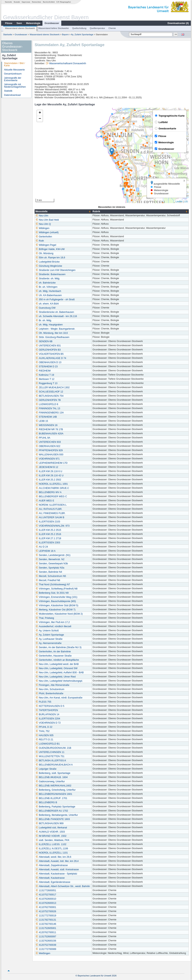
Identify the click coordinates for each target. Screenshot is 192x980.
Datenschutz (37, 2)
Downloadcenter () (178, 23)
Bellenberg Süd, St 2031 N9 (52, 593)
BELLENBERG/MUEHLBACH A (54, 765)
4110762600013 (46, 903)
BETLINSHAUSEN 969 (49, 823)
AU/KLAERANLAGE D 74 (51, 358)
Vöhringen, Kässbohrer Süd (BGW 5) (57, 605)
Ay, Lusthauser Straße (49, 639)
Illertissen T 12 (45, 379)
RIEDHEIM (43, 371)
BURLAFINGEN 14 (47, 714)
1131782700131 (46, 920)
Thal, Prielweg (45, 618)
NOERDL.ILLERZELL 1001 (52, 484)
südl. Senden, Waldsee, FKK (52, 840)
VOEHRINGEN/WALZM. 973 (52, 526)
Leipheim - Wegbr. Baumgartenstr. (55, 329)
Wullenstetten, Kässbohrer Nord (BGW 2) (59, 614)
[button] (112, 152)
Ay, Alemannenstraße (48, 643)
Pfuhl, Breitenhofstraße (49, 693)
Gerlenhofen (44, 237)
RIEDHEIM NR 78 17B (49, 429)
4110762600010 (46, 899)
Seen (19, 23)
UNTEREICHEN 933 (48, 442)
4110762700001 (46, 907)
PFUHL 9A (43, 438)
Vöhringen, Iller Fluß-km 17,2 (53, 622)
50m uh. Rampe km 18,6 (50, 258)
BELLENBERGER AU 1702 (52, 811)
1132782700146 (46, 924)
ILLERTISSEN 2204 (48, 719)
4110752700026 (46, 911)
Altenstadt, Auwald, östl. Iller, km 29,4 (57, 861)
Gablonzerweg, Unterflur (50, 781)
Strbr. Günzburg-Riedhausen (52, 337)
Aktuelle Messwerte (14, 70)
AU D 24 (42, 547)
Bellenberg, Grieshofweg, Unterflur (55, 790)
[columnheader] (63, 212)
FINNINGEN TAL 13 (48, 408)
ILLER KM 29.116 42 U (49, 476)
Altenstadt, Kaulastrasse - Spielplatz (56, 874)
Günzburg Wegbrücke (49, 266)
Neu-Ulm (42, 216)
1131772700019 (46, 916)
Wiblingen (42, 228)
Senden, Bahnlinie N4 (49, 572)
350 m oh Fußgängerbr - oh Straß (55, 299)
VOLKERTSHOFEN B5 (49, 354)
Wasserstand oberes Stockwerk (20, 28)
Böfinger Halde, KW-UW (50, 249)
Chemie (112, 28)
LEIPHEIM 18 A (45, 551)
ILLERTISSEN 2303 (48, 543)
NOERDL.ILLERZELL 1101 (52, 853)
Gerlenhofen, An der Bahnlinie (53, 652)
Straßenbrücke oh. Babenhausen (55, 312)
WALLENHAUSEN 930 (49, 455)
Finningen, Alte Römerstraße (52, 685)
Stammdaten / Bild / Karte (14, 64)
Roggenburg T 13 (46, 383)
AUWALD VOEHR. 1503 (50, 832)
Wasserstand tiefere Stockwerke (53, 28)
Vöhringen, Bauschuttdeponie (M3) (56, 601)
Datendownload (12, 95)
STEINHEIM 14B (46, 417)
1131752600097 (46, 937)
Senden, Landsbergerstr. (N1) (53, 555)
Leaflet (179, 202)
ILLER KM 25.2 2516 (48, 534)
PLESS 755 (43, 702)
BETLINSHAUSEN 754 (49, 396)
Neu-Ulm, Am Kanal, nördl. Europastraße (59, 698)
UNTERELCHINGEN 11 (50, 752)
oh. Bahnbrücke (45, 283)
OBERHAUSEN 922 (48, 446)
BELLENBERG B (46, 802)
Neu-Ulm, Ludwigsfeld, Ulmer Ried (55, 677)
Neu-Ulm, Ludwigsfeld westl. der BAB (57, 664)
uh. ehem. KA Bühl (47, 304)
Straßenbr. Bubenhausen (50, 274)
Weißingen (43, 953)
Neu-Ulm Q (43, 224)
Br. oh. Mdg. (44, 320)
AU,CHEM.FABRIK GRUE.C (52, 488)
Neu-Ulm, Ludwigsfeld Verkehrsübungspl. (59, 681)
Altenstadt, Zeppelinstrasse (52, 865)
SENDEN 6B (44, 341)
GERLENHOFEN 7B (48, 400)
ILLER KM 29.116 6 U (49, 471)
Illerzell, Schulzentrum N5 (51, 576)
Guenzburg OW (45, 308)
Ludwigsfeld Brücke (47, 262)
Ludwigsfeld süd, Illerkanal (51, 828)
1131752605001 (46, 928)
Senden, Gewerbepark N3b (52, 564)
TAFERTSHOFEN (47, 710)
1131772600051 (46, 890)
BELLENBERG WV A (48, 492)
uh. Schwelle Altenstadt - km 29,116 (56, 316)
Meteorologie (33, 23)
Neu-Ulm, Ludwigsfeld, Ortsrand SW (56, 668)
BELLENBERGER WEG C (51, 496)
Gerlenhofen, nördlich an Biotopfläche (57, 660)
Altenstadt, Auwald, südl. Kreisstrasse (57, 870)
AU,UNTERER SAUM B (50, 517)
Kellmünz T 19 (45, 375)
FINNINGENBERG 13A (50, 413)
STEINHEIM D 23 (47, 367)
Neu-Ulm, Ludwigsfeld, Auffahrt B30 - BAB (60, 673)
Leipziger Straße (46, 769)
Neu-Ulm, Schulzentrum (50, 689)
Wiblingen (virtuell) (47, 232)
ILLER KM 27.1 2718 (48, 538)
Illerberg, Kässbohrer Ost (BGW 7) (55, 610)
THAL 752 (42, 731)
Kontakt (17, 2)
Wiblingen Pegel (46, 245)
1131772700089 (46, 949)
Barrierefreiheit (49, 2)
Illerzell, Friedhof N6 (48, 580)
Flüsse (9, 23)
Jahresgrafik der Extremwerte (13, 79)
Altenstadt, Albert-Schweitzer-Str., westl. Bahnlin (63, 886)
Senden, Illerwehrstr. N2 (50, 559)
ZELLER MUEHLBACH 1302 (53, 388)
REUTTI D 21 (44, 740)
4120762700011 (46, 932)
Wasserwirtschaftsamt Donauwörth (68, 63)
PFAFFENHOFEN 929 (49, 450)
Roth (40, 241)
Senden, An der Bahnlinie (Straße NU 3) (58, 647)
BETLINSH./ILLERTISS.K (51, 761)
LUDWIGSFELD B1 (48, 744)
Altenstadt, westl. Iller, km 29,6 (53, 857)
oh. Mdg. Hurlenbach (48, 291)
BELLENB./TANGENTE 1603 (53, 819)
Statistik (8, 91)
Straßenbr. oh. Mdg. (48, 279)
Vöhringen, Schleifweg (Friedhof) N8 (56, 589)
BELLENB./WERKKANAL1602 (53, 786)
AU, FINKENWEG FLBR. (50, 513)
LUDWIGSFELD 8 (47, 404)
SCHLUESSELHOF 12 (49, 392)
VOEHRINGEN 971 (47, 459)
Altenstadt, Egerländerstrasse (53, 882)
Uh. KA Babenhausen (49, 295)
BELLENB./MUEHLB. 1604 (51, 777)
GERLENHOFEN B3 (48, 350)
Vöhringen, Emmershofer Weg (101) (56, 597)
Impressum (26, 2)
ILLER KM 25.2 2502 (48, 480)
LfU (186, 202)
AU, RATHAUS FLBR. (49, 509)
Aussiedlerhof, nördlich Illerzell (53, 626)
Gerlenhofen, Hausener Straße (53, 656)
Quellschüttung (79, 28)
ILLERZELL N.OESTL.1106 (52, 849)
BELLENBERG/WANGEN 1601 (54, 794)
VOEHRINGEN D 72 (48, 723)
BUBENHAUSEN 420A (49, 434)
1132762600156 (46, 941)
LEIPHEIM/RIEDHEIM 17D (51, 463)
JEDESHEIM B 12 (47, 467)
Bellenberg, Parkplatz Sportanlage (55, 807)
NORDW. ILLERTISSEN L (51, 505)
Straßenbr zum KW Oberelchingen (55, 270)
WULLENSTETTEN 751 (50, 756)
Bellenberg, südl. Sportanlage (53, 773)
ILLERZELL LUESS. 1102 (51, 844)
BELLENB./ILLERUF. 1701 (51, 798)
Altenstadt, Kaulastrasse (50, 878)
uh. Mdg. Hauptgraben (49, 325)
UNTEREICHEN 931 (48, 346)
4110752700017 (46, 895)
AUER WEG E (45, 501)
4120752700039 (46, 945)
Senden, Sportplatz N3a (50, 568)
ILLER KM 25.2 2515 (48, 530)
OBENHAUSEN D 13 (48, 362)
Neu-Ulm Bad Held (47, 220)
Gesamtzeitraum (13, 74)
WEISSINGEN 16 (46, 425)
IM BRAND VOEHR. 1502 (51, 836)
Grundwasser (52, 23)
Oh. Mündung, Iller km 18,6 (52, 333)
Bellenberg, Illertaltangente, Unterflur (57, 815)
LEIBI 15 (42, 421)
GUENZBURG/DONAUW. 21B (53, 748)
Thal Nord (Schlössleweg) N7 (53, 584)
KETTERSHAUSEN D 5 (50, 706)
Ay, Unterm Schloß (47, 631)
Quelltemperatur (97, 28)
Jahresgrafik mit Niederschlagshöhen (15, 86)
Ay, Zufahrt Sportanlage (82, 34)
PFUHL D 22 (44, 727)
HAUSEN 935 (44, 735)
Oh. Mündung (44, 253)
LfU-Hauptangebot (64, 2)
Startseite (8, 2)
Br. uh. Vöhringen (46, 287)
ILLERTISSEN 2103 (48, 522)
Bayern (65, 34)
